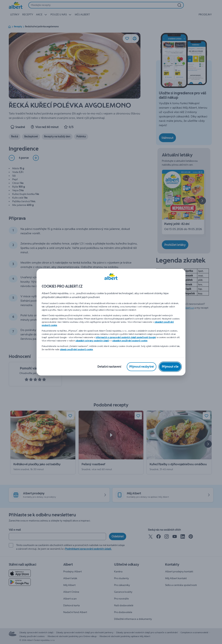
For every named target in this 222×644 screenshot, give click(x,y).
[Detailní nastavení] (109, 367)
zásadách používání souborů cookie (130, 341)
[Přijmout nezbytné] (142, 367)
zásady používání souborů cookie (76, 349)
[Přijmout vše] (170, 367)
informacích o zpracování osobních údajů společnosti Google (126, 337)
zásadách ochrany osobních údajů (92, 341)
